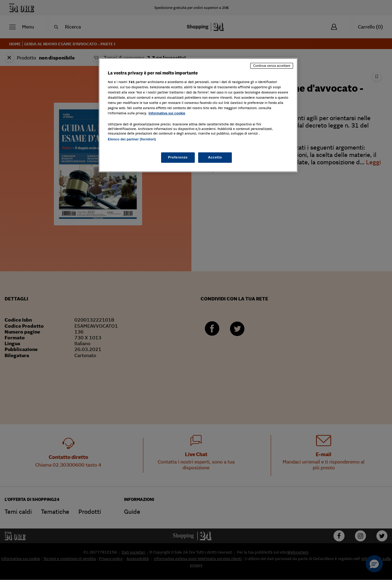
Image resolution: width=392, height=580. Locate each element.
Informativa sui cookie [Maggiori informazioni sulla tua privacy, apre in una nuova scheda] (167, 113)
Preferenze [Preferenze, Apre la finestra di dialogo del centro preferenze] (178, 157)
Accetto (215, 157)
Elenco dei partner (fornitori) (132, 139)
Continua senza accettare (272, 66)
